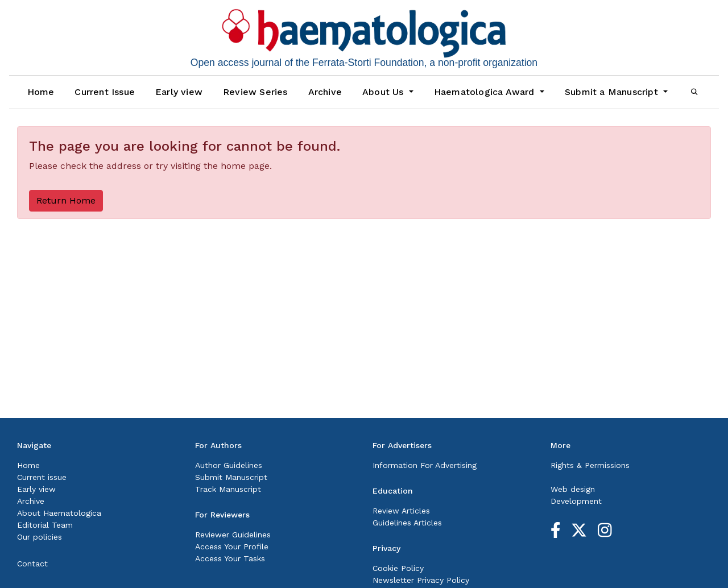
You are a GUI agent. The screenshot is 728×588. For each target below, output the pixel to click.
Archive (325, 92)
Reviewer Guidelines (233, 535)
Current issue (42, 477)
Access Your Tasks (230, 558)
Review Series (255, 92)
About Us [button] (384, 92)
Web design (573, 489)
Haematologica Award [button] (486, 92)
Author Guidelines (229, 465)
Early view (179, 92)
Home (41, 92)
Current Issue (105, 92)
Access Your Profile (232, 546)
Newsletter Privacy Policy (421, 580)
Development (576, 501)
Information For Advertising (425, 465)
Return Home (66, 200)
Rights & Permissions (590, 465)
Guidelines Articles (407, 523)
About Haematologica (59, 513)
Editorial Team (45, 525)
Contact (32, 564)
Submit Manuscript (231, 477)
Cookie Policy (398, 568)
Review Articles (401, 511)
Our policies (40, 537)
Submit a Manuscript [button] (613, 92)
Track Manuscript (228, 489)
